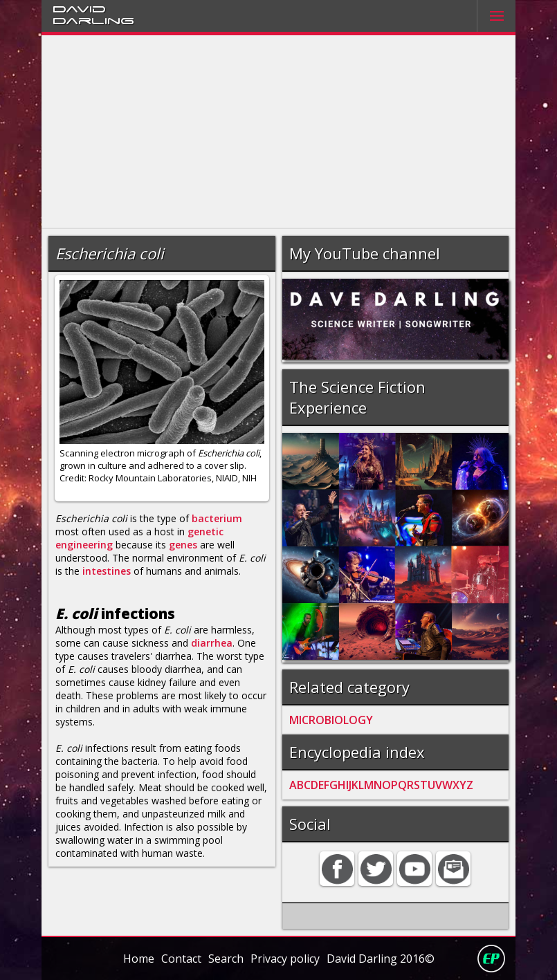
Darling (93, 20)
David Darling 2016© (381, 959)
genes (183, 545)
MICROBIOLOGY (331, 720)
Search (226, 959)
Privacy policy (285, 959)
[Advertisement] (278, 132)
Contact (181, 959)
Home (139, 959)
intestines (107, 571)
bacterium (217, 518)
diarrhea (212, 643)
